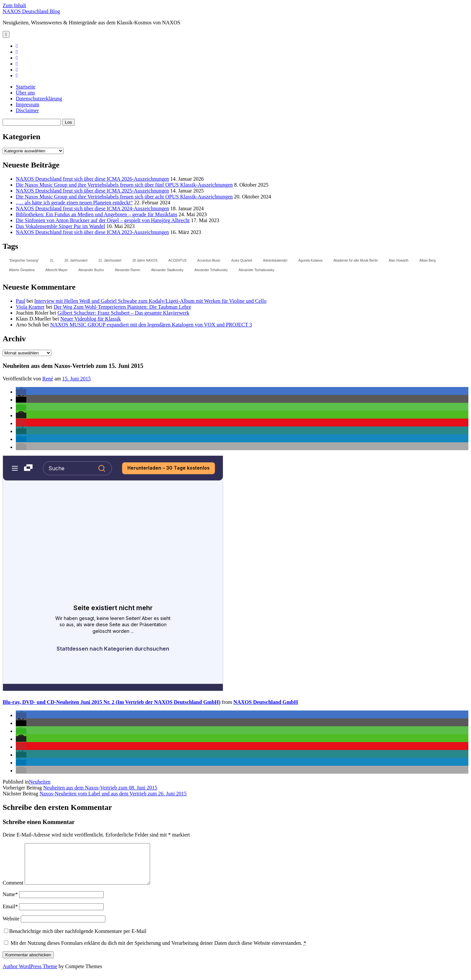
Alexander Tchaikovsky (211, 270)
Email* (10, 914)
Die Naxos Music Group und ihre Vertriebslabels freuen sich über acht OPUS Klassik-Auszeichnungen (124, 197)
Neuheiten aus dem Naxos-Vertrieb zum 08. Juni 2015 (100, 788)
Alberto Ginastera (22, 270)
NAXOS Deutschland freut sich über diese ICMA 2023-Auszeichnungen (92, 232)
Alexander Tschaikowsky (257, 270)
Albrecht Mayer (56, 270)
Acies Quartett (242, 260)
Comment (13, 891)
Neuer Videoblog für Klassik (91, 319)
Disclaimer (27, 110)
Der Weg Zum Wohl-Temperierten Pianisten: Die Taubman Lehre (122, 307)
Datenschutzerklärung (39, 99)
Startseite (26, 87)
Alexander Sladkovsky (167, 270)
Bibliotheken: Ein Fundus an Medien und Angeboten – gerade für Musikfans (97, 214)
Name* (10, 902)
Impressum (27, 104)
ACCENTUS (178, 260)
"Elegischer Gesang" (24, 260)
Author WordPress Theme (30, 974)
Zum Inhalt (14, 5)
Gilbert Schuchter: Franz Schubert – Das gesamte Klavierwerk (123, 313)
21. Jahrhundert (110, 260)
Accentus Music (209, 260)
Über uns (25, 93)
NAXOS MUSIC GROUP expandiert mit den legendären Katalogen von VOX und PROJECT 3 (151, 325)
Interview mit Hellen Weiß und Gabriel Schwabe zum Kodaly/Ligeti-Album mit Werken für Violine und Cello (150, 301)
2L (52, 260)
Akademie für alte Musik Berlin (356, 260)
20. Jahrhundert (76, 260)
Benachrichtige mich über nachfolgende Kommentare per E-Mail (75, 939)
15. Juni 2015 (77, 379)
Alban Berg (427, 260)
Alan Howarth (399, 260)
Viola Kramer (30, 307)
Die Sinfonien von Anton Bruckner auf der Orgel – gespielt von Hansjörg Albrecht (103, 220)
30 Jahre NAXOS (145, 260)
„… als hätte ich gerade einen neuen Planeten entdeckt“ (74, 203)
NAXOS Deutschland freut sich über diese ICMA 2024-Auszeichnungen (92, 208)
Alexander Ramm (128, 270)
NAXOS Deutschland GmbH (266, 702)
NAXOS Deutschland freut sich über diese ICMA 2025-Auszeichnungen (92, 191)
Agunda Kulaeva (310, 260)
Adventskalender (275, 260)
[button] (21, 392)
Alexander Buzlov (91, 270)
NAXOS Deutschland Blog (31, 11)
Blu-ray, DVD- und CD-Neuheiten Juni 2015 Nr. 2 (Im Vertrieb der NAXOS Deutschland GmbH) (112, 702)
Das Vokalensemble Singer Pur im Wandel (60, 226)
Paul (20, 301)
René (48, 379)
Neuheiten (40, 782)
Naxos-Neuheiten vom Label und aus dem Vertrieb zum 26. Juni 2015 (113, 794)
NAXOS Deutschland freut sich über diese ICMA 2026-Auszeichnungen (92, 179)
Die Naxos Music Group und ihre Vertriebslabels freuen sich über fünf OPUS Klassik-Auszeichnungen (124, 185)
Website (11, 927)
